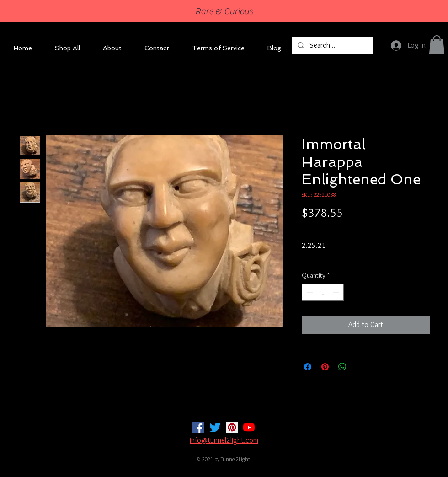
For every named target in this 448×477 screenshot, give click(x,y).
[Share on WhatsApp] (342, 367)
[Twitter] (215, 427)
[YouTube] (249, 427)
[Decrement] (309, 292)
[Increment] (337, 292)
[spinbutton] (323, 292)
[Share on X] (360, 367)
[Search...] (332, 45)
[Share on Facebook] (308, 367)
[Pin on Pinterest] (325, 367)
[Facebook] (198, 427)
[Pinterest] (232, 427)
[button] (437, 45)
